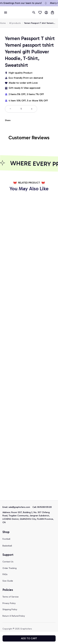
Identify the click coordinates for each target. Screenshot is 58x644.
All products (15, 55)
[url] (8, 569)
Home (3, 55)
